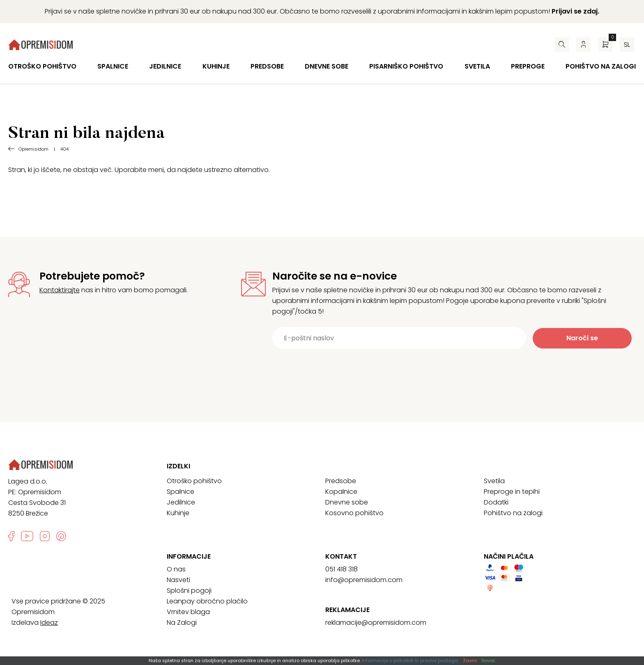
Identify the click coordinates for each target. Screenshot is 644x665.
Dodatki (496, 502)
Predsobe (267, 66)
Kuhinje (216, 66)
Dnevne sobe (327, 66)
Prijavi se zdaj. (575, 11)
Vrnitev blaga (188, 612)
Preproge (528, 66)
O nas (176, 569)
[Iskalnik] (562, 45)
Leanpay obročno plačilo (207, 601)
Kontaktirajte (60, 290)
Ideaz (49, 623)
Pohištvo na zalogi (601, 66)
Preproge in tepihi (512, 492)
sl (627, 45)
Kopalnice (341, 492)
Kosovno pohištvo (354, 513)
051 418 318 (342, 569)
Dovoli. (489, 660)
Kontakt (341, 557)
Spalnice (113, 66)
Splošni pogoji (189, 590)
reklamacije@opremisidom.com (376, 623)
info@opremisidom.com (364, 580)
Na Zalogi (182, 623)
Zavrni (470, 660)
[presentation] (439, 369)
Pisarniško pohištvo (406, 66)
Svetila (477, 66)
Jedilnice (165, 66)
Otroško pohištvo (42, 66)
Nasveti (178, 580)
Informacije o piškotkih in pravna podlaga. (410, 660)
